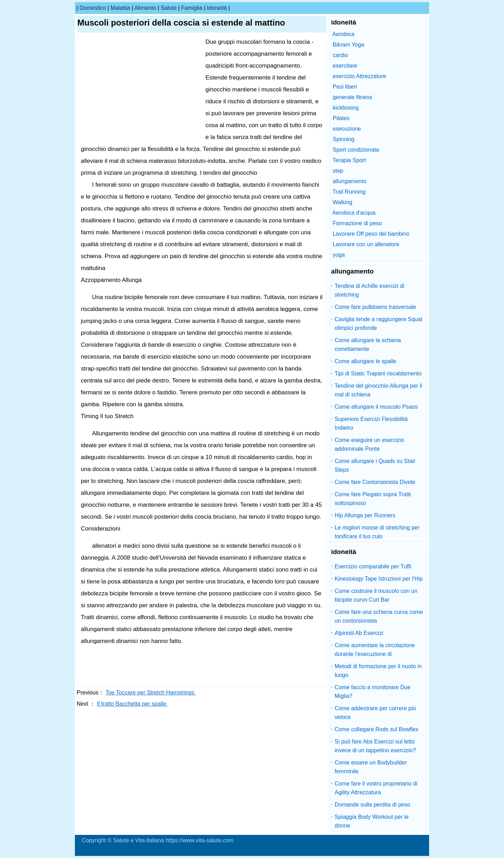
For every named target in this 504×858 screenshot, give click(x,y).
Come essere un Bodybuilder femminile (371, 767)
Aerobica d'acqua (354, 213)
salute (169, 8)
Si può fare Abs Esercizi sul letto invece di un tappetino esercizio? (375, 746)
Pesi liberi (345, 87)
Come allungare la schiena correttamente (368, 345)
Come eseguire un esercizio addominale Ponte (369, 444)
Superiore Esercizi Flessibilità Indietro (371, 423)
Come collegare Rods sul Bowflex (376, 729)
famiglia (192, 8)
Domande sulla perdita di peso (372, 805)
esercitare (345, 66)
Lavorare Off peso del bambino (371, 234)
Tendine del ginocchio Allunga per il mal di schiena (378, 390)
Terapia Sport (349, 160)
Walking (342, 202)
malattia (120, 8)
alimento (145, 8)
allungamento (349, 181)
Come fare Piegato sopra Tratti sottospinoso (373, 499)
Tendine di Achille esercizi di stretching (369, 290)
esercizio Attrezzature (359, 76)
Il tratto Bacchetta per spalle (132, 704)
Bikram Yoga (348, 45)
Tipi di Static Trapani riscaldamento (378, 373)
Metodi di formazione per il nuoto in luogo (378, 671)
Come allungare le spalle (365, 361)
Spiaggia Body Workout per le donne (372, 821)
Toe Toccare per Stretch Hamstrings (150, 693)
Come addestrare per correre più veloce (375, 713)
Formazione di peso (357, 223)
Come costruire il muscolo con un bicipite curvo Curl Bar (376, 595)
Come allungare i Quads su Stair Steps (375, 465)
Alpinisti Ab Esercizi (359, 633)
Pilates (341, 118)
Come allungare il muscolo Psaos (376, 407)
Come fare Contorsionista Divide (375, 482)
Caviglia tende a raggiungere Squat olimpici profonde (379, 324)
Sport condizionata (356, 150)
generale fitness (352, 97)
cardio (340, 55)
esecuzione (347, 129)
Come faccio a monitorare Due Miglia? (373, 692)
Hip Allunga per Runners (365, 515)
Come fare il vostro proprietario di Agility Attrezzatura (376, 788)
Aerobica (344, 34)
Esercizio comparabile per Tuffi (373, 566)
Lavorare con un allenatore (366, 244)
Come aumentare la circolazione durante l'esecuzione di (375, 650)
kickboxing (346, 108)
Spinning (343, 139)
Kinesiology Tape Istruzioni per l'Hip (379, 579)
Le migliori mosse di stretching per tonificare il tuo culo (377, 532)
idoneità (217, 8)
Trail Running (349, 192)
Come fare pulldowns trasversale (375, 307)
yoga (339, 255)
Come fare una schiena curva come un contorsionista (379, 616)
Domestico (93, 8)
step (338, 171)
